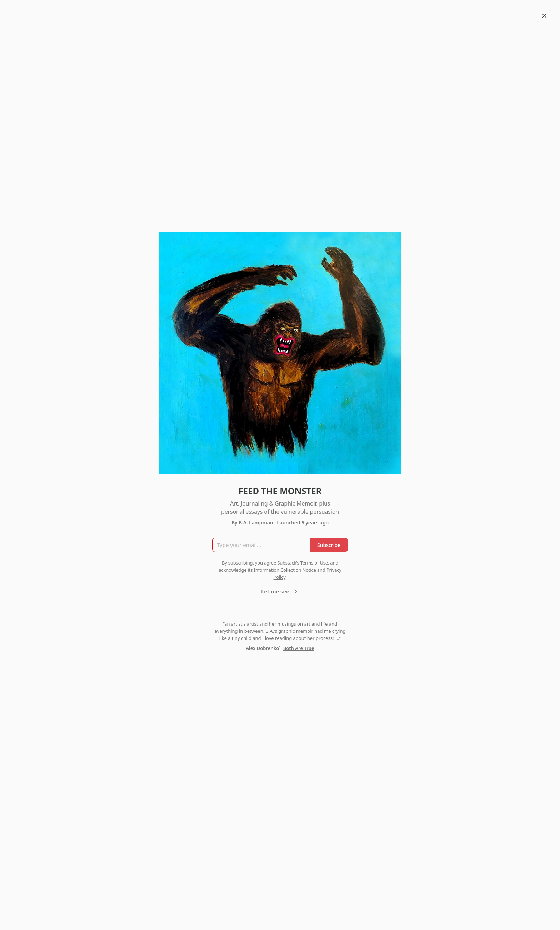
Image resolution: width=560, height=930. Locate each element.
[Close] (544, 16)
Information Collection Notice (285, 570)
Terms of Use (314, 563)
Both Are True (299, 648)
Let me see (280, 591)
